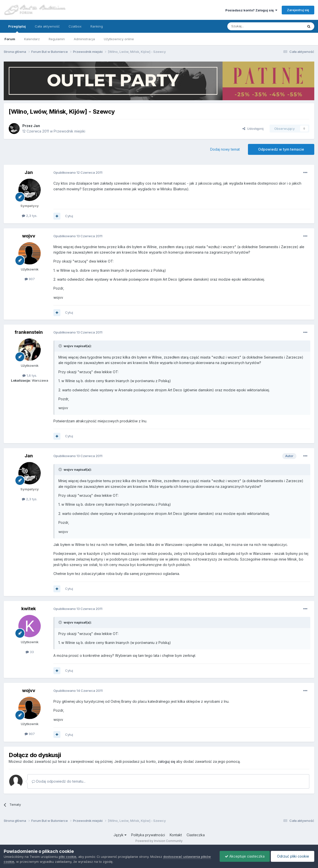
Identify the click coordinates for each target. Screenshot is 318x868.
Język (120, 835)
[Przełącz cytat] (61, 346)
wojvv (29, 236)
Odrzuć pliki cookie (293, 856)
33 (30, 652)
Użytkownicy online (119, 39)
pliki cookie (68, 857)
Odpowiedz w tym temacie (281, 149)
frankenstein (29, 332)
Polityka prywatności (148, 835)
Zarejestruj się (298, 10)
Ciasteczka (196, 835)
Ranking (97, 26)
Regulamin (57, 39)
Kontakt (176, 835)
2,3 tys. (30, 216)
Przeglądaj (17, 29)
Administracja (84, 39)
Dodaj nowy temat (225, 149)
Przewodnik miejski (69, 131)
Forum (10, 39)
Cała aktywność (47, 26)
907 (30, 279)
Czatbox (75, 26)
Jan (37, 126)
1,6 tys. (30, 375)
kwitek (29, 609)
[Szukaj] (253, 26)
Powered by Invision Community (159, 841)
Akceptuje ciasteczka (245, 856)
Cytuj (69, 216)
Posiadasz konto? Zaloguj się (251, 10)
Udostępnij (253, 129)
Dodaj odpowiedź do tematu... (59, 781)
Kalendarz (32, 39)
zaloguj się (166, 761)
